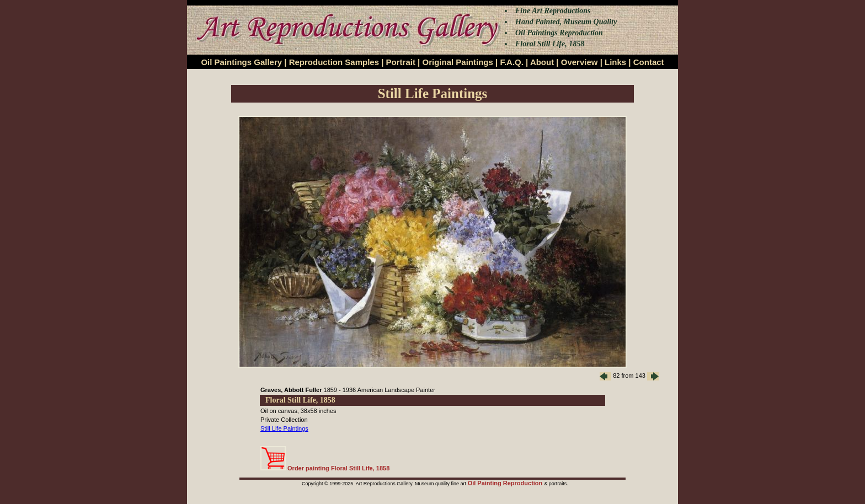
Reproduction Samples (334, 62)
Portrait (401, 62)
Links (615, 62)
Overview (580, 62)
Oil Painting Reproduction (506, 483)
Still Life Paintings (284, 428)
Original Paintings (457, 62)
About (542, 62)
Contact (649, 62)
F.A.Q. (512, 62)
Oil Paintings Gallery (241, 62)
